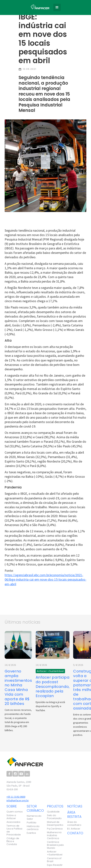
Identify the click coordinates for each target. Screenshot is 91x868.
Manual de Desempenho (55, 824)
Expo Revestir (55, 865)
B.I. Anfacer (74, 829)
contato (75, 833)
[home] (39, 6)
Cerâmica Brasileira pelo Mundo (55, 845)
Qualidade (53, 812)
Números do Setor (34, 817)
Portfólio (32, 823)
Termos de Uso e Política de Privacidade (14, 830)
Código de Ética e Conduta (13, 841)
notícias (75, 806)
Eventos (31, 833)
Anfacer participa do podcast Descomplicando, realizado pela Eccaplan (53, 687)
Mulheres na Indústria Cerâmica (54, 835)
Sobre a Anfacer (11, 817)
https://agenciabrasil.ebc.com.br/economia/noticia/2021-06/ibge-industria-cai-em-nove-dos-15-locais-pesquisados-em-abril (45, 579)
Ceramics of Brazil (54, 860)
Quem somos (15, 812)
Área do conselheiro (74, 824)
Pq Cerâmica (55, 829)
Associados (13, 822)
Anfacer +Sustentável (55, 853)
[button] (57, 7)
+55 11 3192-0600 (16, 797)
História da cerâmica (33, 828)
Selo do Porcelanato (54, 817)
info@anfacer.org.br (18, 800)
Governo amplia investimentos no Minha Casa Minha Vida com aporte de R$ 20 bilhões (18, 687)
